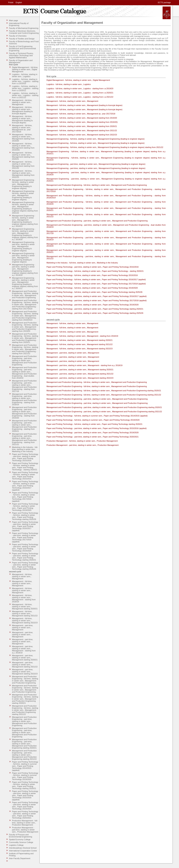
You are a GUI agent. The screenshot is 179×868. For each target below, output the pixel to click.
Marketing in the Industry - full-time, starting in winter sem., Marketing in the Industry (25, 449)
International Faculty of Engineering (19, 24)
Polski (11, 2)
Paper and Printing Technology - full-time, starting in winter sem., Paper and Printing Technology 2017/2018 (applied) (25, 497)
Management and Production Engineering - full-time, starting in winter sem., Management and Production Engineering (25, 294)
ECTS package (164, 2)
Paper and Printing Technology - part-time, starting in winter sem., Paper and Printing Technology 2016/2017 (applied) (25, 526)
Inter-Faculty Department (20, 858)
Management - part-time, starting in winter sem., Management (23, 628)
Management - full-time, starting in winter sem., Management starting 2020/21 (25, 607)
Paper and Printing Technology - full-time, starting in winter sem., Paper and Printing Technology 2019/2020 (25, 507)
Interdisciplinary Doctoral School (23, 848)
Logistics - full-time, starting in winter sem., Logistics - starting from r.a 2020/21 (25, 88)
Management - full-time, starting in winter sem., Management (22, 102)
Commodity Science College (21, 842)
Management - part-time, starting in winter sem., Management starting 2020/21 (25, 658)
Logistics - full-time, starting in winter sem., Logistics (25, 75)
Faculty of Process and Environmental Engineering (21, 836)
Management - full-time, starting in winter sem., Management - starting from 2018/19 (24, 598)
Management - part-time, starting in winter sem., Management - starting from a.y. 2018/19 (24, 650)
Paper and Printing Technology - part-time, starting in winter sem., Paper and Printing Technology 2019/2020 (25, 548)
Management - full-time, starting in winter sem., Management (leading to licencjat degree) (22, 110)
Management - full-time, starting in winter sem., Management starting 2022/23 (25, 621)
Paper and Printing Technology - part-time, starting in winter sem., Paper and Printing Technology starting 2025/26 (25, 566)
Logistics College (16, 845)
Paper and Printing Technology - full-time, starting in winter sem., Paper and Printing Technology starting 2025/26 (25, 516)
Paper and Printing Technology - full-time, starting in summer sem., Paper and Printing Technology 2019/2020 (25, 776)
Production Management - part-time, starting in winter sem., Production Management (25, 830)
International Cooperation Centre (23, 851)
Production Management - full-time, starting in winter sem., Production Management (25, 823)
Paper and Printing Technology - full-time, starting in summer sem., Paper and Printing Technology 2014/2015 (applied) (25, 766)
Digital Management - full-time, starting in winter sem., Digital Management (25, 69)
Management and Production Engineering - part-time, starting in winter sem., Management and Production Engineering (24, 360)
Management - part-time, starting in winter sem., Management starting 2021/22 (25, 665)
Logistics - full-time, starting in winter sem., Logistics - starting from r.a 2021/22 (25, 95)
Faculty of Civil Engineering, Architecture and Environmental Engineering (22, 48)
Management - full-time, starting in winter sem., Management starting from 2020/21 (23, 156)
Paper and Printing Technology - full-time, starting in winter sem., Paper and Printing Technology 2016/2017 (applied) (25, 486)
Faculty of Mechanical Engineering (24, 28)
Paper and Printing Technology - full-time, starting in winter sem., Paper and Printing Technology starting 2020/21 (25, 785)
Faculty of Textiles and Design (22, 39)
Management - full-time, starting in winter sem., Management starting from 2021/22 (23, 165)
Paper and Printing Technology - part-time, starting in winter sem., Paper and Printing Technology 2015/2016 (25, 457)
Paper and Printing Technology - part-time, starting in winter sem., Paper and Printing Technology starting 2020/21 (25, 557)
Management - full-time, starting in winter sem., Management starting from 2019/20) (23, 147)
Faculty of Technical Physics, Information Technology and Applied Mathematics (21, 55)
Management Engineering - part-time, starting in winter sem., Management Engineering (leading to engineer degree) (24, 246)
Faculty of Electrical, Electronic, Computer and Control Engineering (24, 32)
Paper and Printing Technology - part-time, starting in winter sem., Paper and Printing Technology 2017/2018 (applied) (25, 537)
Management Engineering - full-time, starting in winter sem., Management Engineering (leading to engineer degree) (24, 184)
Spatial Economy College (20, 839)
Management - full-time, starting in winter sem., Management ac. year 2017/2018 (22, 129)
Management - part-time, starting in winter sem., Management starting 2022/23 (25, 672)
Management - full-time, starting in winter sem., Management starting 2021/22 (25, 614)
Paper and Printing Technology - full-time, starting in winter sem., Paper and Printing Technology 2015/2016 (25, 476)
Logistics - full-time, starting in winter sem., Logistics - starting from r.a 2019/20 (25, 81)
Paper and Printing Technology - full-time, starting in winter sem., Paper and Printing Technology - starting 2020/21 (25, 466)
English (19, 2)
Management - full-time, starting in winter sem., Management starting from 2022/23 (23, 174)
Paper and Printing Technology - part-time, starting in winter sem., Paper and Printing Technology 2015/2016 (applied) (25, 795)
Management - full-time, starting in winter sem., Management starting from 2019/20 (23, 138)
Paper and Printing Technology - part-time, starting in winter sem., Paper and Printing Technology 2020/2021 (25, 815)
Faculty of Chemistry (18, 36)
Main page (14, 20)
